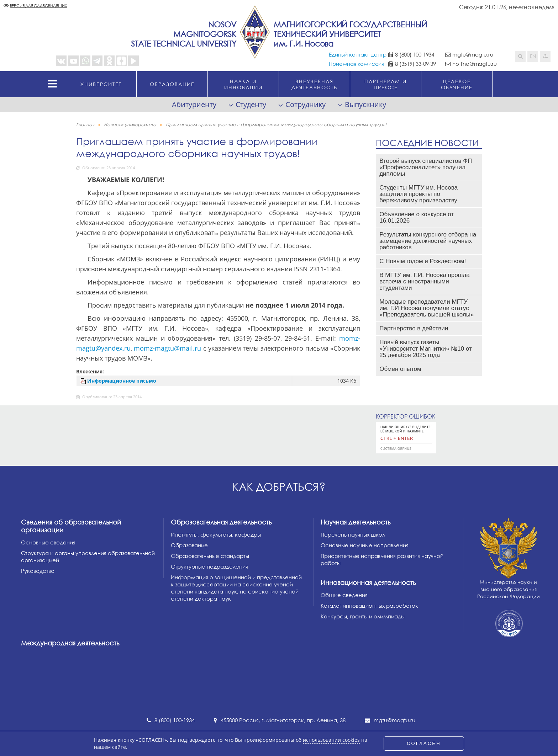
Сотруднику (306, 104)
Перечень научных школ (353, 534)
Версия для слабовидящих (39, 6)
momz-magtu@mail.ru (167, 348)
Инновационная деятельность (368, 582)
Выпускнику (365, 104)
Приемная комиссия (356, 64)
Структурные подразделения (209, 566)
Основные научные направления (365, 545)
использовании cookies (331, 740)
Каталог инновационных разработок (369, 606)
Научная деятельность (356, 522)
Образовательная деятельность (221, 522)
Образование (189, 545)
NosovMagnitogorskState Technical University (184, 34)
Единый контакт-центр (357, 54)
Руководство (38, 571)
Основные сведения (48, 542)
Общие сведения (344, 595)
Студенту (251, 104)
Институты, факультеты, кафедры (216, 534)
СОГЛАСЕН (424, 743)
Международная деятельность (70, 643)
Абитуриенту (194, 104)
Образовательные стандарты (210, 556)
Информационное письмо (122, 381)
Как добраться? (279, 487)
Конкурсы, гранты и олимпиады (363, 616)
